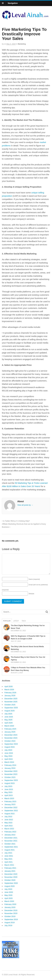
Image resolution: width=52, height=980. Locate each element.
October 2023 (10, 777)
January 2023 (10, 804)
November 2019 (11, 913)
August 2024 (9, 747)
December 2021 (11, 838)
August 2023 (9, 783)
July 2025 (8, 714)
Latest (16, 621)
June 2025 (9, 717)
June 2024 (9, 753)
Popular (7, 621)
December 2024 (11, 735)
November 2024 (11, 738)
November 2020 (11, 877)
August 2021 (9, 850)
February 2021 (10, 868)
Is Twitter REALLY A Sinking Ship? (16, 521)
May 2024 (8, 756)
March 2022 (9, 829)
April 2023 (9, 795)
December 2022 (11, 807)
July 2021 (8, 853)
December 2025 (11, 699)
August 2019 (9, 922)
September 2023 (11, 780)
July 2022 (8, 817)
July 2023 (8, 786)
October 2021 (10, 844)
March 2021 (9, 865)
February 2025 (10, 729)
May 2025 (8, 720)
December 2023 (11, 771)
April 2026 (9, 686)
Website (31, 594)
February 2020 (10, 904)
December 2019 (11, 910)
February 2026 (10, 693)
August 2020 (9, 886)
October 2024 (10, 741)
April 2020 (9, 898)
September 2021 (11, 847)
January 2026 (10, 696)
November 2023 (11, 774)
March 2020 (9, 901)
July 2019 (8, 925)
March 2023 (9, 798)
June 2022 (9, 820)
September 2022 (11, 811)
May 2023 (8, 792)
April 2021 (9, 862)
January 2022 (10, 835)
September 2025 (11, 708)
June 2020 (9, 892)
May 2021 (8, 859)
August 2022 (9, 814)
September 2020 (11, 883)
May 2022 (8, 823)
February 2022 (10, 832)
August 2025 (9, 711)
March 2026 (9, 690)
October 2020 (10, 880)
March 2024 (9, 762)
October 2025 (10, 705)
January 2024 (10, 768)
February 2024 (10, 765)
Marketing (22, 44)
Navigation (13, 3)
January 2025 (10, 732)
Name (34, 579)
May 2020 (8, 895)
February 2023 (10, 801)
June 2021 (9, 856)
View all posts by (25, 505)
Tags (24, 621)
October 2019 (10, 916)
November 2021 (11, 841)
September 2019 (11, 919)
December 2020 (11, 874)
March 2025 (9, 726)
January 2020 (10, 907)
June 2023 (9, 789)
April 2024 (9, 759)
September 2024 (11, 744)
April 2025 (9, 723)
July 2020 (8, 889)
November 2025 (11, 702)
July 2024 (8, 750)
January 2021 (10, 871)
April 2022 (9, 826)
